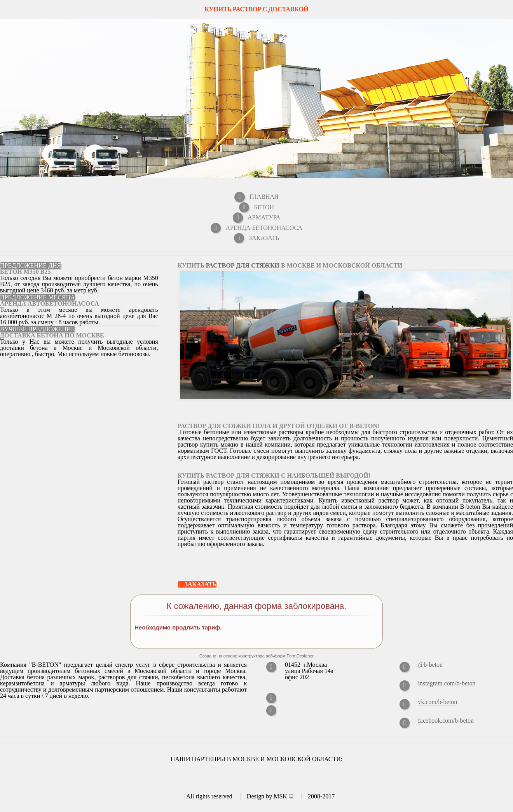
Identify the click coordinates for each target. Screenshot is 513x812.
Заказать (201, 584)
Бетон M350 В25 (25, 272)
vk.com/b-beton (438, 702)
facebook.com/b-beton (446, 721)
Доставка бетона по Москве (52, 335)
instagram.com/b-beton (447, 683)
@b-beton (431, 665)
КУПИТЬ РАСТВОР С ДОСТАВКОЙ (256, 9)
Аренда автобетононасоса (50, 303)
